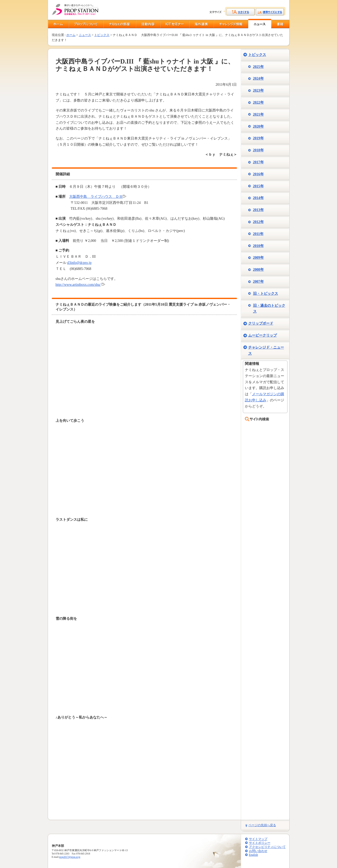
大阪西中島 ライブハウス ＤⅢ (96, 197)
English (253, 855)
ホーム (71, 35)
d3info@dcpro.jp (79, 263)
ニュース (85, 35)
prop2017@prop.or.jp (70, 857)
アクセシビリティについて (267, 847)
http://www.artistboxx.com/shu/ (78, 285)
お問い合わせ (258, 851)
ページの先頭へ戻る (262, 825)
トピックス (102, 35)
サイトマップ (258, 839)
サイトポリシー (260, 843)
